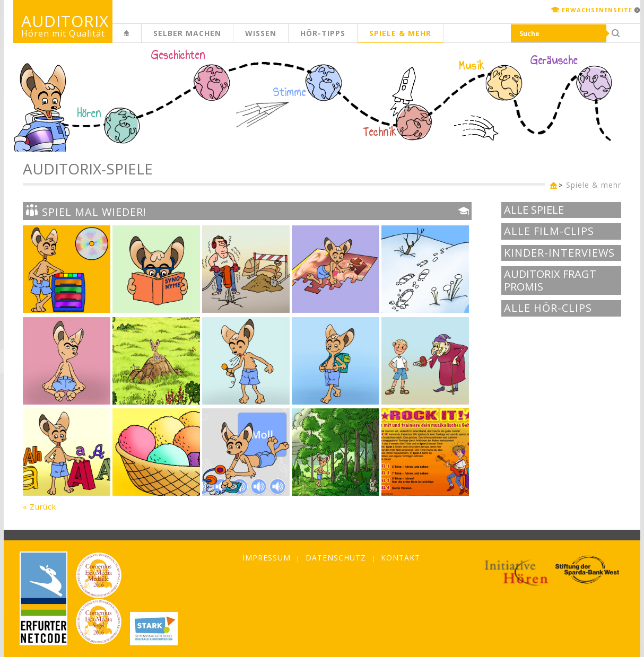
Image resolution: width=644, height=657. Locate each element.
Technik (380, 132)
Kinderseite (141, 39)
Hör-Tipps (323, 33)
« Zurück (40, 507)
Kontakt (401, 558)
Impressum (267, 558)
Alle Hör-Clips (548, 308)
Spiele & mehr (400, 33)
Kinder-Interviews (559, 253)
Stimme (290, 92)
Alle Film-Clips (549, 231)
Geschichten (178, 56)
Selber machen (187, 33)
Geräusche (554, 60)
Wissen (261, 33)
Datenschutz (336, 558)
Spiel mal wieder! (86, 211)
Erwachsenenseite (597, 10)
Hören (89, 113)
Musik (472, 66)
